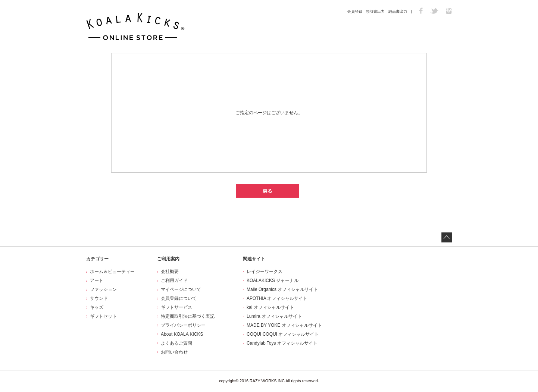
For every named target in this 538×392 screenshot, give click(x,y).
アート (97, 280)
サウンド (99, 298)
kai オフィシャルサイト (270, 307)
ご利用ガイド (174, 280)
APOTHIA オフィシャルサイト (277, 298)
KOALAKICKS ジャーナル (273, 280)
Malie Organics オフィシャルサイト (282, 289)
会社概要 (170, 272)
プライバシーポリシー (183, 325)
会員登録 (355, 11)
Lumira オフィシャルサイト (274, 316)
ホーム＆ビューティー (112, 272)
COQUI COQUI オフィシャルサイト (283, 334)
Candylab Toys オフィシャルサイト (282, 343)
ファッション (103, 289)
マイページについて (181, 289)
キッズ (97, 307)
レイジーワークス (265, 272)
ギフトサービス (176, 307)
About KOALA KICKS (182, 334)
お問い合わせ (174, 352)
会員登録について (179, 298)
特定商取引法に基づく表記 (188, 316)
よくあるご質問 (176, 343)
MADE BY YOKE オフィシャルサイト (284, 325)
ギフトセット (103, 316)
